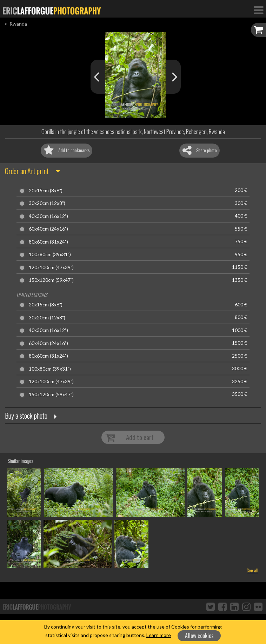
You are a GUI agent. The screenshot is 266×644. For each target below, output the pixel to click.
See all (252, 570)
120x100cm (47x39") (51, 267)
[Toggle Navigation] (259, 10)
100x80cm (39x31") (50, 254)
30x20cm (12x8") (47, 203)
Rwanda (18, 24)
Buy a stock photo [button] (26, 416)
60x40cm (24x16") (48, 229)
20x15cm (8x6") (46, 191)
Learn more (159, 635)
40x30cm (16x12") (48, 216)
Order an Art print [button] (27, 171)
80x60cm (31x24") (48, 242)
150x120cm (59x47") (51, 280)
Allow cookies (199, 636)
